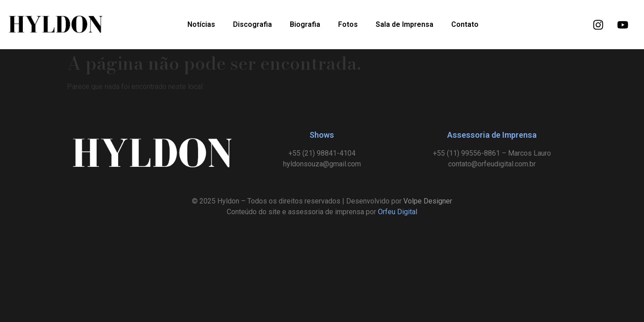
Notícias (201, 24)
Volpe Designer (428, 201)
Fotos (348, 24)
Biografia (305, 24)
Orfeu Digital (398, 212)
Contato (465, 24)
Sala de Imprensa (405, 24)
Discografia (252, 24)
